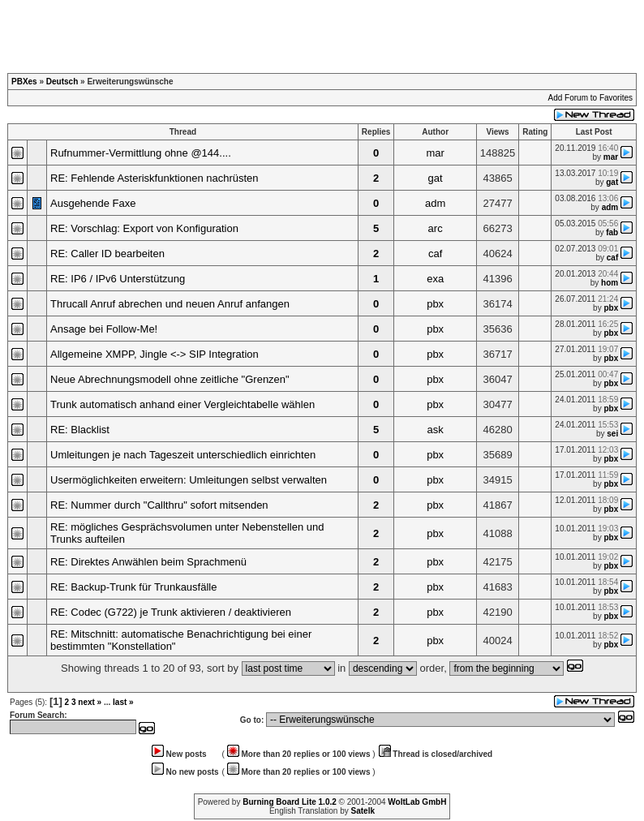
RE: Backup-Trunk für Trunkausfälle (133, 587)
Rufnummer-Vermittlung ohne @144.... (141, 153)
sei (612, 434)
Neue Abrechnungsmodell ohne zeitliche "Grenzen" (170, 379)
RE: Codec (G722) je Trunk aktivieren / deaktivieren (171, 612)
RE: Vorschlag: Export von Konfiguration (144, 228)
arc (436, 228)
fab (612, 232)
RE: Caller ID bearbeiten (107, 254)
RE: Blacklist (80, 430)
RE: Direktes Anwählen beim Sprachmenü (148, 562)
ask (436, 430)
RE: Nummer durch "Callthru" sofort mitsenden (159, 505)
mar (435, 153)
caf (435, 254)
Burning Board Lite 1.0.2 (290, 802)
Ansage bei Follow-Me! (104, 329)
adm (435, 203)
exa (435, 279)
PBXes (24, 82)
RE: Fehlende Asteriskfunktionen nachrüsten (155, 178)
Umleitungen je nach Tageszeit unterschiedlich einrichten (183, 455)
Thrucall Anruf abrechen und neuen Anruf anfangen (170, 304)
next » (90, 702)
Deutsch (62, 82)
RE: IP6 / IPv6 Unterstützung (118, 279)
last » (123, 702)
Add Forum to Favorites (590, 98)
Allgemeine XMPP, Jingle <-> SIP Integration (155, 354)
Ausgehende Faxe (93, 203)
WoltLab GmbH (417, 802)
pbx (435, 304)
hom (610, 283)
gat (436, 178)
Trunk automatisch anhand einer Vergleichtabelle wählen (182, 404)
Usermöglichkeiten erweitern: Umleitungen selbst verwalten (189, 480)
